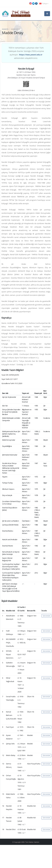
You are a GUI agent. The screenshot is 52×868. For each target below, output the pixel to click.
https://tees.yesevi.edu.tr (31, 55)
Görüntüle (46, 616)
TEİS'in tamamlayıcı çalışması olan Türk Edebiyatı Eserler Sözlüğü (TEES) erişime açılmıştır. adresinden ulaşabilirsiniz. (26, 53)
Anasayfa (5, 29)
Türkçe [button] (44, 3)
